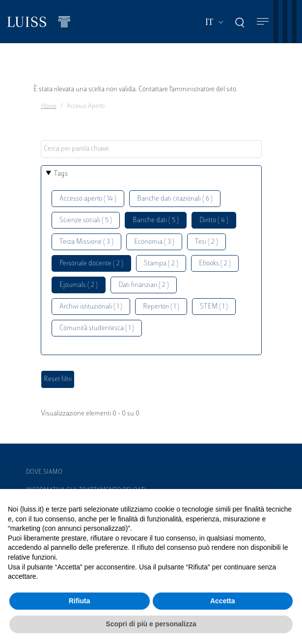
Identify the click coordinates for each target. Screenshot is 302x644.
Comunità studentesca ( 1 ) (97, 328)
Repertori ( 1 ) (161, 307)
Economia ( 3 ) (154, 242)
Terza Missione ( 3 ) (86, 242)
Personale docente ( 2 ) (91, 264)
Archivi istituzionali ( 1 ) (91, 307)
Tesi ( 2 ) (206, 242)
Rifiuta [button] (80, 601)
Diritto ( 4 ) (214, 220)
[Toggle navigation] (263, 22)
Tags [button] (61, 174)
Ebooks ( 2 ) (215, 264)
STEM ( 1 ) (214, 307)
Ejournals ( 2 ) (79, 285)
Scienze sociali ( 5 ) (86, 220)
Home (49, 106)
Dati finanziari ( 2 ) (144, 285)
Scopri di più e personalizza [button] (151, 624)
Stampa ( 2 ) (161, 264)
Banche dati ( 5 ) (156, 220)
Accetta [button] (223, 601)
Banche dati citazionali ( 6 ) (175, 199)
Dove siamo (44, 472)
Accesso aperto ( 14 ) (88, 199)
